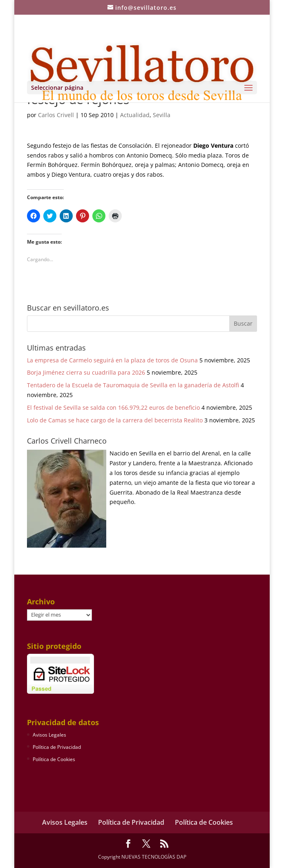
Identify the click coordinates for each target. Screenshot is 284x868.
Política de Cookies (54, 759)
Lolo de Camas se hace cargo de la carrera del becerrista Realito (115, 420)
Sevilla (162, 115)
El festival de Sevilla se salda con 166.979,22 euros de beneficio (113, 407)
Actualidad (135, 115)
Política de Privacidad (57, 747)
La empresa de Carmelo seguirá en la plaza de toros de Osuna (112, 360)
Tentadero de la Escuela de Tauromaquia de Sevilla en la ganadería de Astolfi (133, 385)
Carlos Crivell (56, 115)
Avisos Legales (49, 735)
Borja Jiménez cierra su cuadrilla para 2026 (86, 372)
